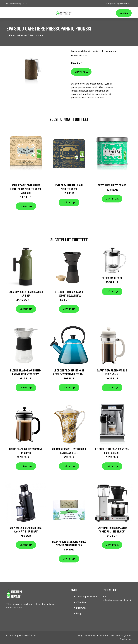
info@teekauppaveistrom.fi (118, 4)
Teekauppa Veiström (87, 597)
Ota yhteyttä (91, 635)
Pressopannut (37, 35)
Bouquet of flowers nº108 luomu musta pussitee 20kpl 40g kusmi (26, 189)
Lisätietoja (81, 72)
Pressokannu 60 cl (112, 278)
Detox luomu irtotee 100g (112, 185)
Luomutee (81, 608)
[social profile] (26, 4)
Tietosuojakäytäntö (121, 635)
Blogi (79, 613)
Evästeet (104, 635)
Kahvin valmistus (18, 35)
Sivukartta (125, 639)
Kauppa (124, 13)
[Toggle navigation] (10, 13)
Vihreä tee (81, 602)
